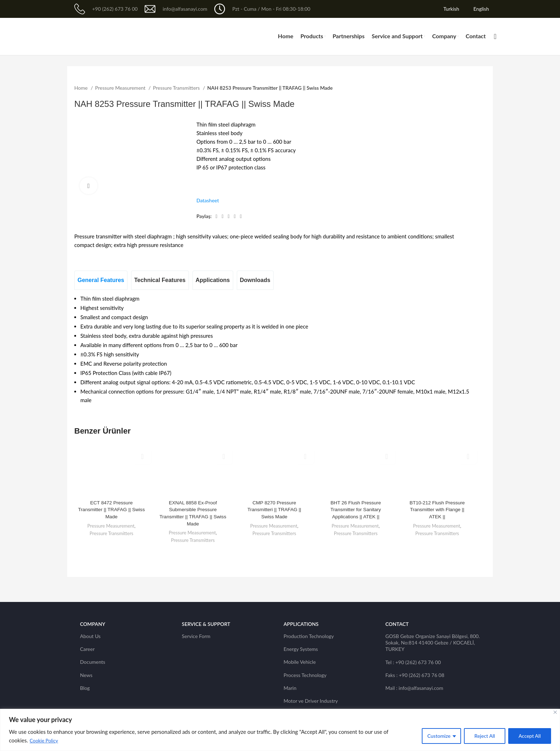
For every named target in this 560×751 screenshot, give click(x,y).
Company (93, 624)
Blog (85, 688)
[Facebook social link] (217, 217)
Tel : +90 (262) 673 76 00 (413, 662)
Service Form (196, 636)
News (86, 675)
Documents (93, 662)
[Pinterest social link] (229, 217)
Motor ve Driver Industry (311, 701)
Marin (290, 688)
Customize (439, 736)
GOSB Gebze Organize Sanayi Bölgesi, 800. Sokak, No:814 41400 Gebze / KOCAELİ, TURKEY (433, 643)
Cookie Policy (44, 740)
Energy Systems (301, 649)
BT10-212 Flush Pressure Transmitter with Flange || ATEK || (437, 510)
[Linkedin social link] (235, 217)
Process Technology (305, 675)
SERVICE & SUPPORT (206, 624)
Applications (301, 624)
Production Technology (309, 636)
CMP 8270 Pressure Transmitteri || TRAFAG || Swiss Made (274, 510)
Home (82, 88)
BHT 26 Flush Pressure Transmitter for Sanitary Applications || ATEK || (356, 510)
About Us (90, 636)
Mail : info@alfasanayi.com (414, 688)
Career (87, 649)
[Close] (555, 712)
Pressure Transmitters (177, 88)
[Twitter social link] (223, 217)
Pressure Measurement (121, 88)
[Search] (493, 36)
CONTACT (397, 624)
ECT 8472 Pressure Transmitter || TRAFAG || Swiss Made (111, 510)
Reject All (485, 736)
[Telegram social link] (241, 217)
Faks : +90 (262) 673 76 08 (415, 675)
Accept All (530, 736)
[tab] (101, 280)
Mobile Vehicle (300, 662)
